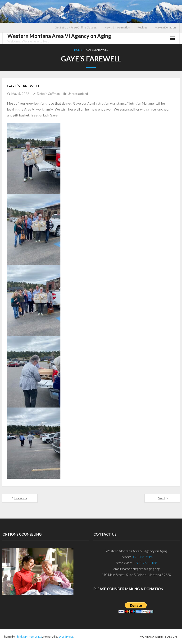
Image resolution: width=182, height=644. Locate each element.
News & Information (117, 27)
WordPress (66, 637)
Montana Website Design (158, 637)
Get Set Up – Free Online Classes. (76, 27)
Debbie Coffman (48, 94)
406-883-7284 (142, 557)
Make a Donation (165, 27)
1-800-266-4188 (145, 563)
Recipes (142, 27)
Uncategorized (78, 94)
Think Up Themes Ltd (29, 637)
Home (78, 50)
